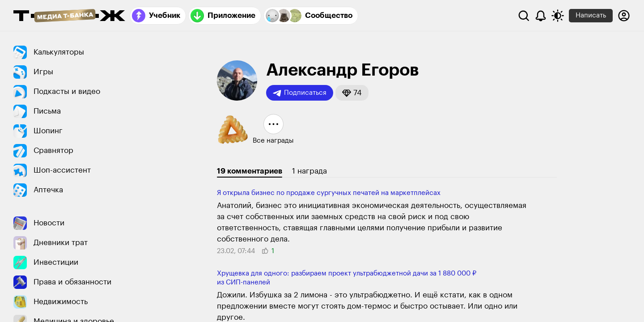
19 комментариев (250, 171)
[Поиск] (524, 16)
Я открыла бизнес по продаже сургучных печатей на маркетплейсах (329, 193)
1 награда (309, 171)
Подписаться (300, 93)
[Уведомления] (541, 16)
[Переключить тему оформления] (558, 16)
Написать (591, 15)
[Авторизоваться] (624, 16)
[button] (352, 93)
